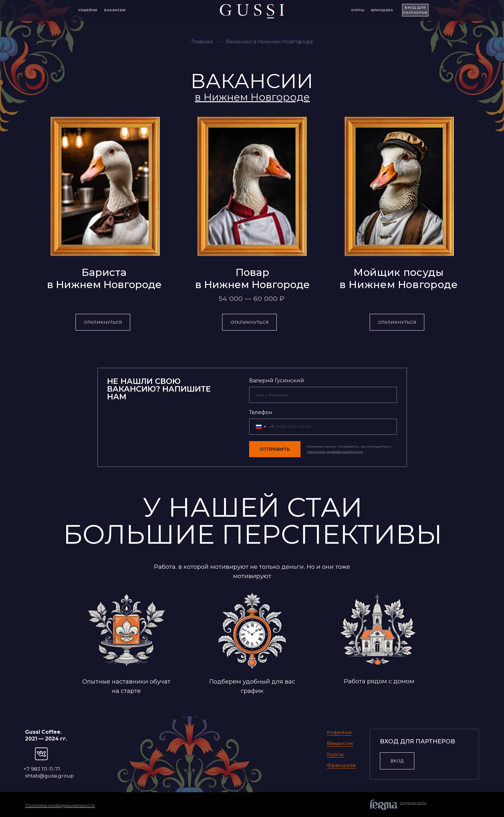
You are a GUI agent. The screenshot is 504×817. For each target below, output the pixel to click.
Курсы (358, 10)
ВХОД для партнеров (415, 10)
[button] (252, 97)
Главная (202, 42)
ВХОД (397, 761)
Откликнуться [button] (103, 322)
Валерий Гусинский (277, 381)
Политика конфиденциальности (60, 805)
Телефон (261, 412)
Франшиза (382, 10)
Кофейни (88, 10)
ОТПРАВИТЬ (275, 449)
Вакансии (115, 10)
